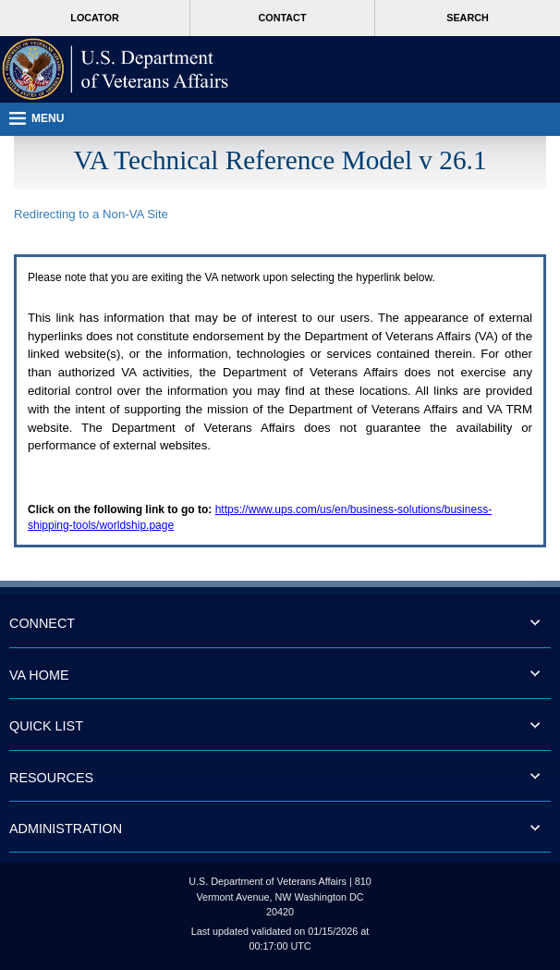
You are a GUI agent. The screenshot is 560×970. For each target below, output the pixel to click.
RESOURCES (51, 778)
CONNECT (42, 623)
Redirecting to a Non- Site (91, 214)
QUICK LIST (46, 726)
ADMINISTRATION (66, 829)
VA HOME (39, 675)
